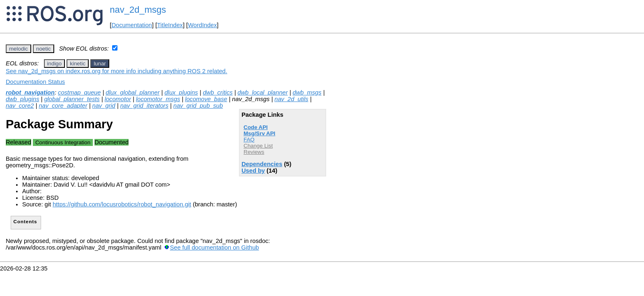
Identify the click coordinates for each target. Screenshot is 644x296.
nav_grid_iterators (144, 106)
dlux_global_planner (132, 92)
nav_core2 (20, 106)
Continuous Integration (63, 142)
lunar (100, 64)
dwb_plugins (22, 99)
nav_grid (104, 106)
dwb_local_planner (262, 92)
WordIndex (202, 25)
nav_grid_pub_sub (198, 106)
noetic (44, 49)
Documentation (132, 25)
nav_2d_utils (291, 99)
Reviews (254, 152)
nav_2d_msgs (138, 10)
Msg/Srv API (259, 133)
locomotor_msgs (158, 99)
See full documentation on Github (215, 247)
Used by (253, 171)
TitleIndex (170, 25)
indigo (55, 64)
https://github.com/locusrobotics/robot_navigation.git (122, 204)
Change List (258, 146)
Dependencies (262, 164)
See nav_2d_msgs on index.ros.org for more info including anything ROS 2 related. (116, 71)
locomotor (118, 99)
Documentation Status (35, 82)
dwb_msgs (307, 92)
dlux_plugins (181, 92)
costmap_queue (79, 92)
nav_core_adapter (63, 106)
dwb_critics (218, 92)
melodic (18, 49)
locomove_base (206, 99)
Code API (256, 127)
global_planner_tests (72, 99)
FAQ (249, 140)
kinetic (78, 64)
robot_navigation (30, 92)
